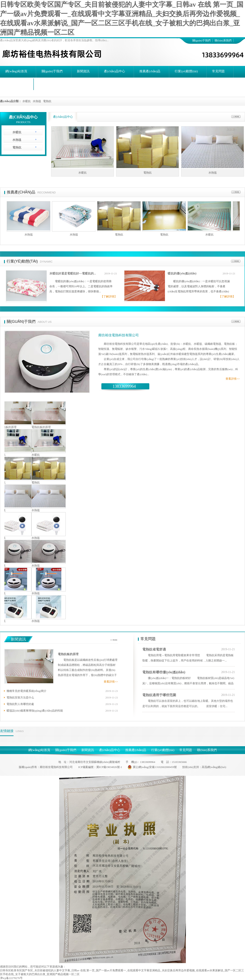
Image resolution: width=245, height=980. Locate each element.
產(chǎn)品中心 (23, 117)
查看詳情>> (233, 379)
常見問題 (148, 639)
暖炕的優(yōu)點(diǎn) (182, 273)
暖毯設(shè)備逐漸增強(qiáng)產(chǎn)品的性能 (35, 711)
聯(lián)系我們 (223, 40)
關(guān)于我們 (201, 40)
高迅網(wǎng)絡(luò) (214, 767)
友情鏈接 (7, 731)
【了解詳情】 (109, 296)
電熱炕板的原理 (43, 427)
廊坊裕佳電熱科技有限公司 (118, 335)
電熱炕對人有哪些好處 (20, 704)
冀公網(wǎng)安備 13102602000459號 (152, 767)
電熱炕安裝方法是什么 (20, 697)
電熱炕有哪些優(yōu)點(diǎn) (164, 672)
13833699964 (124, 386)
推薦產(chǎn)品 (21, 192)
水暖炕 (27, 101)
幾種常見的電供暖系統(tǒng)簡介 (27, 691)
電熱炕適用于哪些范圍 (159, 695)
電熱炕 (47, 101)
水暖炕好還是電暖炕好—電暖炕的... (73, 273)
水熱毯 (37, 101)
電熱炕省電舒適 (154, 649)
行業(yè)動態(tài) (22, 261)
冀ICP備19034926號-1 (109, 767)
